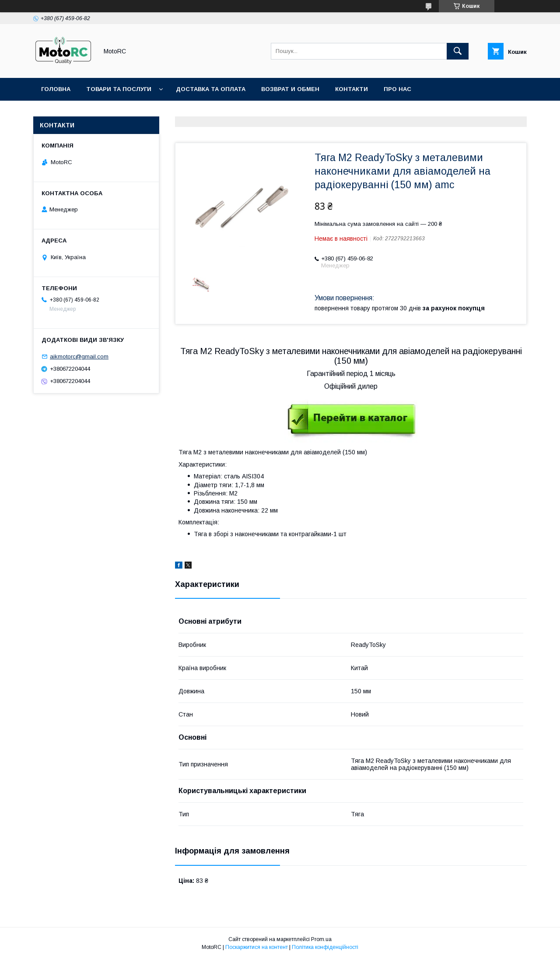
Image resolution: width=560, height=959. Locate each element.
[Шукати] (458, 51)
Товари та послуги (119, 89)
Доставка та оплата (211, 89)
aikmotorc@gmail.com (79, 357)
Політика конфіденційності (325, 947)
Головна (56, 89)
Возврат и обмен (290, 89)
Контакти (352, 89)
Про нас (397, 89)
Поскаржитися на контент (257, 947)
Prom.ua (321, 939)
